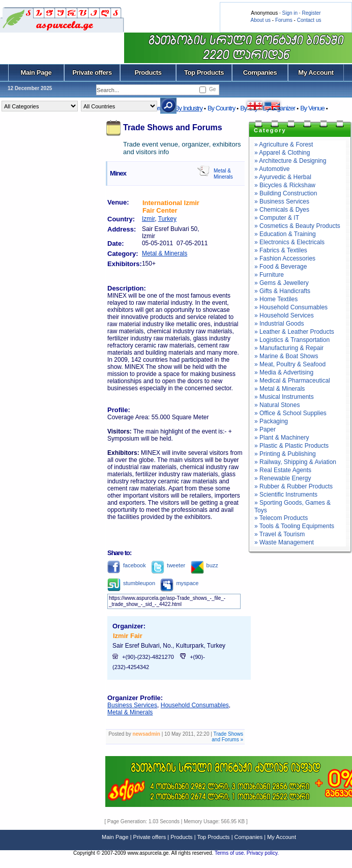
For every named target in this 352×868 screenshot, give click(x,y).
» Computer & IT (277, 218)
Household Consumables (195, 705)
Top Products (204, 73)
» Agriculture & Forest (284, 144)
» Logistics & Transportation (292, 340)
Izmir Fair (128, 636)
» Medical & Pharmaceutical (292, 381)
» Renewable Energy (283, 478)
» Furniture (269, 275)
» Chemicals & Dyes (282, 210)
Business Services (132, 705)
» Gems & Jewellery (282, 283)
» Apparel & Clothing (282, 153)
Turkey (167, 219)
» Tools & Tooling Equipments (294, 526)
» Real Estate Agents (283, 470)
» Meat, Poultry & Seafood (290, 364)
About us (261, 20)
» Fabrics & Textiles (281, 250)
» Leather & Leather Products (294, 332)
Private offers (92, 73)
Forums (284, 20)
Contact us (309, 20)
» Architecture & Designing (290, 161)
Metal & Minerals (223, 174)
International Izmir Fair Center (171, 207)
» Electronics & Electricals (289, 242)
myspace (179, 583)
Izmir (148, 219)
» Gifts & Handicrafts (282, 291)
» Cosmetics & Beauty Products (297, 226)
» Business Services (282, 201)
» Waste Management (284, 542)
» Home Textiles (276, 299)
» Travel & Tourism (280, 534)
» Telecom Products (281, 518)
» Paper (265, 429)
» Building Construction (286, 193)
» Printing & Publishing (285, 454)
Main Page (36, 73)
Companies (260, 73)
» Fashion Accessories (285, 258)
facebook (127, 565)
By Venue (312, 108)
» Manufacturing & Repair (289, 348)
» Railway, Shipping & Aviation (295, 462)
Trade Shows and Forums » (227, 737)
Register (311, 13)
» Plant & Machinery (282, 438)
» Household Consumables (291, 307)
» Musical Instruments (284, 397)
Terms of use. (231, 853)
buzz (204, 565)
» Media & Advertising (284, 372)
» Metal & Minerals (280, 389)
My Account (316, 73)
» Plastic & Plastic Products (291, 446)
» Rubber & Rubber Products (294, 486)
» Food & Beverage (281, 267)
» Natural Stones (277, 405)
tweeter (168, 565)
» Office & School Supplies (290, 413)
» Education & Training (285, 234)
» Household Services (284, 315)
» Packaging (271, 421)
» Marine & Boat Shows (286, 356)
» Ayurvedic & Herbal (283, 177)
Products (148, 73)
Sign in (290, 13)
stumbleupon (131, 583)
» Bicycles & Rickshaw (285, 185)
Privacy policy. (263, 853)
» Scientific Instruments (286, 495)
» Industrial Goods (279, 324)
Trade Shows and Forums (173, 127)
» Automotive (272, 169)
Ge (212, 89)
